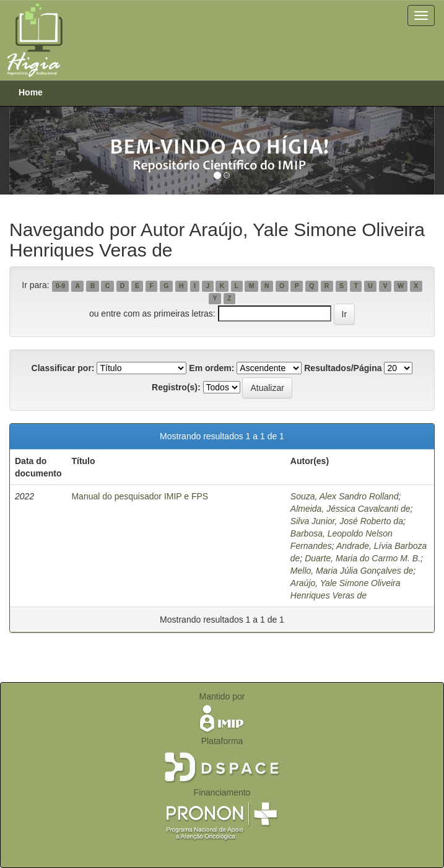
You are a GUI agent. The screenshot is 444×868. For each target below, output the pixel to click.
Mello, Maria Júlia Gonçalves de (352, 571)
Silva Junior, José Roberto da (347, 521)
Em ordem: (211, 368)
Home (31, 92)
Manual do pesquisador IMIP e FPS (140, 496)
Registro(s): (176, 387)
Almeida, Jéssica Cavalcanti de (350, 509)
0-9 (60, 286)
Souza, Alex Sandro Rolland (345, 496)
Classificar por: (63, 368)
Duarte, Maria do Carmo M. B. (363, 558)
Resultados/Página (343, 368)
